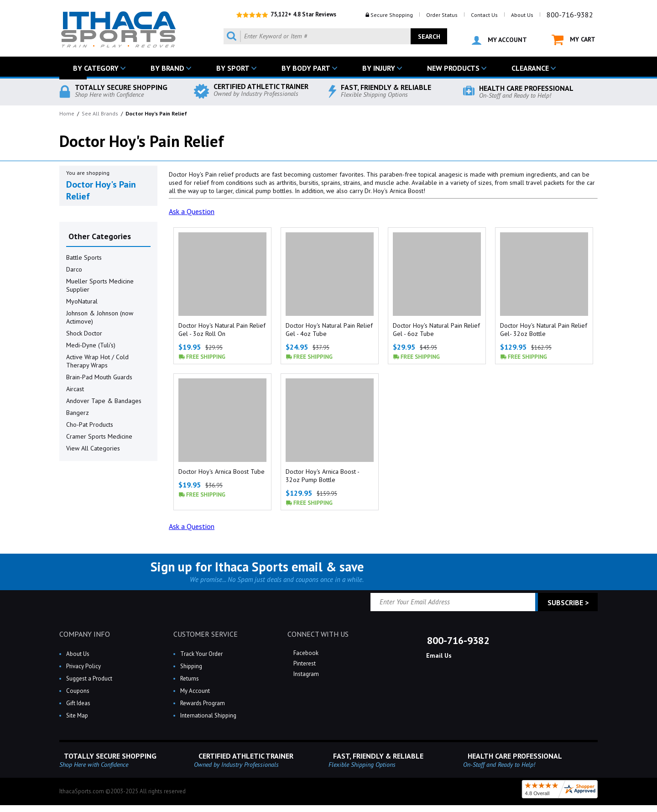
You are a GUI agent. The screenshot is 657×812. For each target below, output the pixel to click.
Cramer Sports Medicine (99, 436)
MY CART (574, 40)
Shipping (191, 666)
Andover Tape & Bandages (104, 401)
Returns (190, 678)
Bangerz (78, 413)
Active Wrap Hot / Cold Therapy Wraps (97, 361)
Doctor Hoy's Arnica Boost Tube (222, 471)
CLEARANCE (530, 68)
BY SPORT (233, 68)
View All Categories (93, 448)
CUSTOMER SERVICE (206, 634)
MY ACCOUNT (499, 40)
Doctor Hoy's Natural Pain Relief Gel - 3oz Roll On (222, 330)
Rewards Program (203, 703)
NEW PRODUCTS (453, 68)
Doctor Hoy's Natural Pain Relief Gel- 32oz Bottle (544, 330)
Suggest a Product (89, 678)
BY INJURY (379, 68)
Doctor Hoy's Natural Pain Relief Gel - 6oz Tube (436, 330)
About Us (522, 15)
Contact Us (484, 15)
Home (67, 113)
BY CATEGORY (96, 68)
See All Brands (100, 113)
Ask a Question (192, 211)
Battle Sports (84, 257)
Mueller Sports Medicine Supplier (100, 285)
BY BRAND (167, 68)
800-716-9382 (570, 15)
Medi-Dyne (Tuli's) (91, 345)
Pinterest (304, 663)
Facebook (305, 653)
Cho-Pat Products (90, 424)
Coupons (78, 691)
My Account (195, 691)
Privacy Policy (83, 666)
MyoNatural (82, 301)
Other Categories (100, 236)
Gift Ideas (78, 703)
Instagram (305, 674)
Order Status (442, 15)
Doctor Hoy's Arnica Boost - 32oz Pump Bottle (322, 476)
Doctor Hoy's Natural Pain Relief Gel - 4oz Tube (329, 330)
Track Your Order (201, 654)
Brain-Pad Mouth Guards (99, 377)
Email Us (438, 655)
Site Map (77, 715)
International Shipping (208, 715)
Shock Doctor (84, 333)
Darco (74, 269)
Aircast (75, 389)
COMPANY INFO (85, 634)
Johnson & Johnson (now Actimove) (100, 317)
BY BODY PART (306, 68)
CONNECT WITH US (318, 634)
